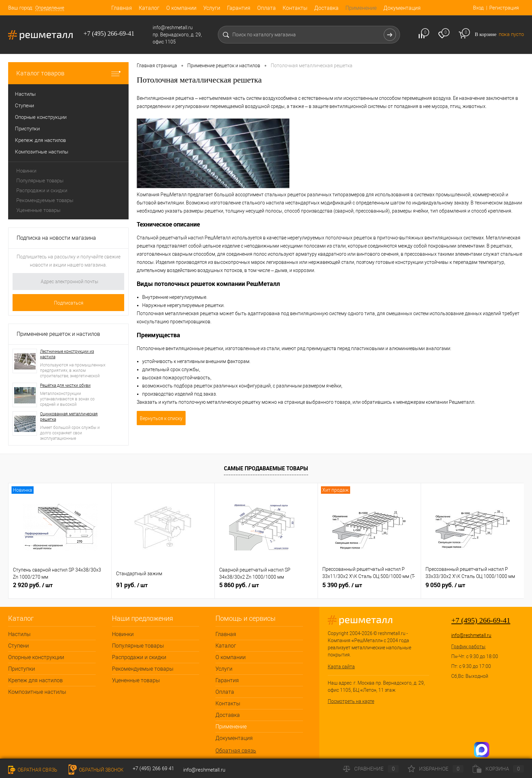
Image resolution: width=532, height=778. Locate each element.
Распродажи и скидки (42, 191)
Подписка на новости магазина (56, 238)
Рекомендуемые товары (45, 200)
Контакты (295, 8)
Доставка (326, 8)
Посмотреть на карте (351, 701)
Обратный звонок (95, 770)
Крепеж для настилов (35, 680)
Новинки (26, 171)
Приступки (22, 669)
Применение (361, 8)
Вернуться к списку (161, 418)
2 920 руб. (33, 585)
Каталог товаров (68, 73)
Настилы (19, 634)
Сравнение (371, 769)
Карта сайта (341, 667)
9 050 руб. (445, 585)
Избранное (436, 769)
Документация (402, 8)
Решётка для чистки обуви (65, 385)
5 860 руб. (239, 585)
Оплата (267, 8)
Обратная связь (236, 751)
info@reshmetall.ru (471, 635)
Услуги (212, 8)
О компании (181, 8)
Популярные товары (40, 181)
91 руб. (132, 585)
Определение (50, 8)
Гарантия (239, 8)
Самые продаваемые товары (266, 468)
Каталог (149, 8)
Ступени (18, 646)
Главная (122, 8)
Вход (478, 8)
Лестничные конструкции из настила (67, 354)
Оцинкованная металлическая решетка (69, 417)
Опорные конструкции (36, 657)
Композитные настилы (37, 692)
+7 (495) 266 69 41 (153, 768)
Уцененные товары (38, 210)
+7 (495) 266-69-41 (481, 620)
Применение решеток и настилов (58, 334)
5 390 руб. (342, 585)
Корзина (498, 769)
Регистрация (504, 8)
